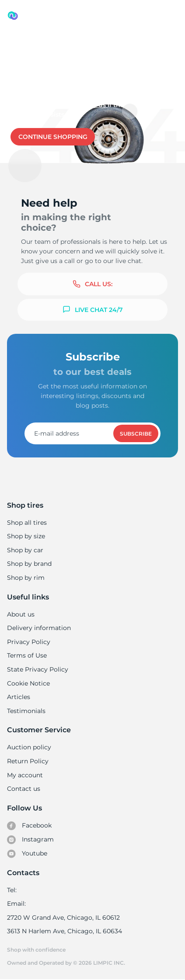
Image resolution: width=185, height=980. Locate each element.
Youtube (27, 854)
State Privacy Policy (37, 669)
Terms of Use (27, 655)
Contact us (88, 105)
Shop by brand (29, 564)
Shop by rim (26, 578)
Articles (18, 697)
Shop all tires (27, 523)
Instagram (30, 840)
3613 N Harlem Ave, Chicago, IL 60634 (64, 931)
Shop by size (26, 536)
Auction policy (29, 747)
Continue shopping (53, 137)
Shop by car (25, 550)
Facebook (29, 826)
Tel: (12, 890)
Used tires (24, 44)
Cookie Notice (28, 683)
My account (25, 775)
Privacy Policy (28, 642)
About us (21, 614)
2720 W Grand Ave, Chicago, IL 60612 (63, 918)
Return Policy (28, 761)
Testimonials (26, 711)
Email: (16, 904)
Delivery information (38, 628)
